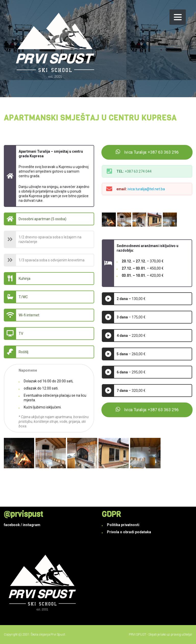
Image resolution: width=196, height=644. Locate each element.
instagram (32, 525)
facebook (12, 525)
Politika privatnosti (123, 525)
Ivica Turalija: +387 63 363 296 (147, 152)
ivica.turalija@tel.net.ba (146, 189)
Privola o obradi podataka (129, 532)
